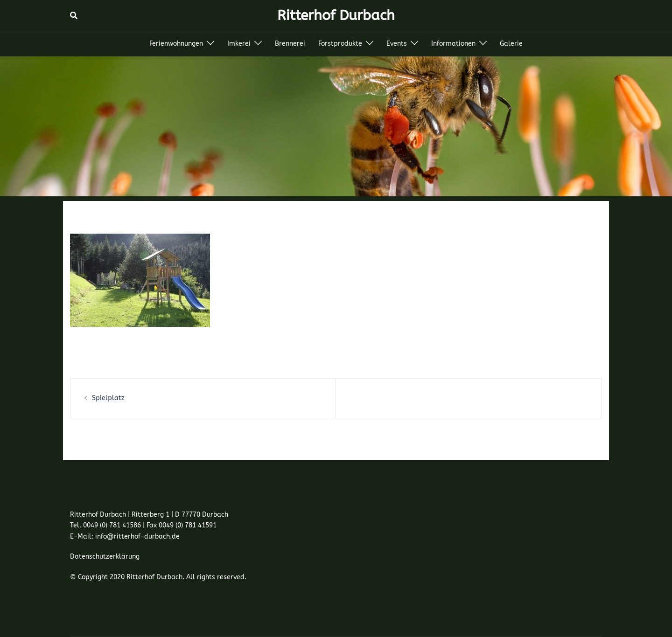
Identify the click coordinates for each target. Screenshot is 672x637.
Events (397, 44)
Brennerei (290, 44)
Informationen (453, 44)
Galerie (511, 44)
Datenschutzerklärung (105, 557)
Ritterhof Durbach (336, 15)
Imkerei (239, 44)
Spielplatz (108, 398)
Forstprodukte (340, 44)
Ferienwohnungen (176, 44)
